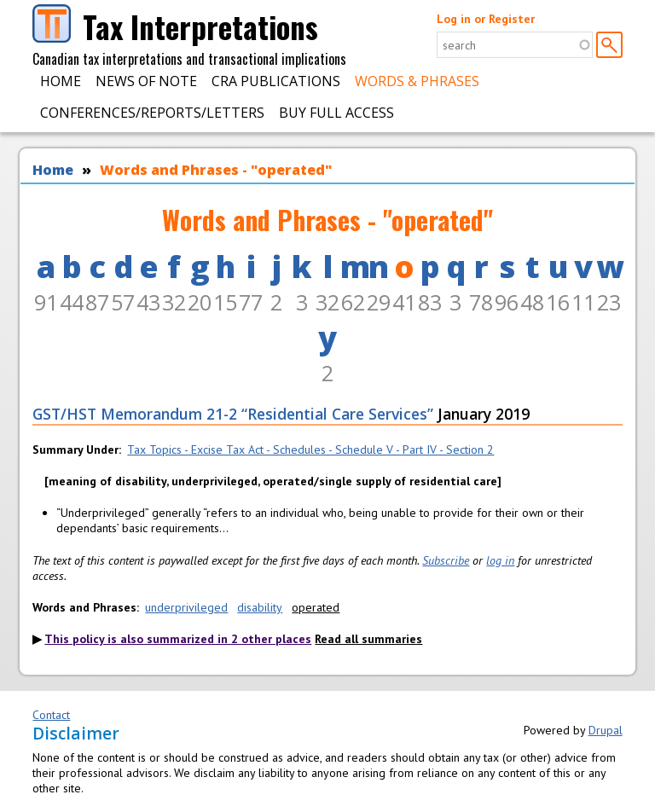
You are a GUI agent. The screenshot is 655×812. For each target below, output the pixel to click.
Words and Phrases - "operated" (216, 170)
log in (500, 560)
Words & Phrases (417, 81)
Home (61, 81)
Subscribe (446, 560)
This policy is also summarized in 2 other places (178, 639)
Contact (51, 715)
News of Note (146, 81)
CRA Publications (276, 81)
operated (316, 607)
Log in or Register (486, 19)
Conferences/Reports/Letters (152, 113)
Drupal (606, 730)
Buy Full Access (336, 113)
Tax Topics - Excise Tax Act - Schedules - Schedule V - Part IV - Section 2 (310, 449)
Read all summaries (368, 639)
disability (260, 607)
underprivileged (186, 607)
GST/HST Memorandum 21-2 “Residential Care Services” (233, 414)
